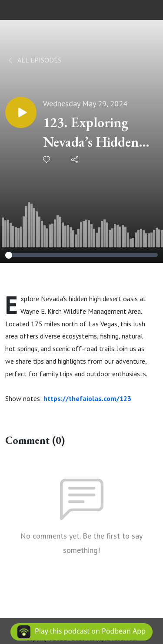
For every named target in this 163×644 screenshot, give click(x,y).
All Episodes (34, 60)
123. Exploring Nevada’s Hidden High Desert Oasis (95, 133)
